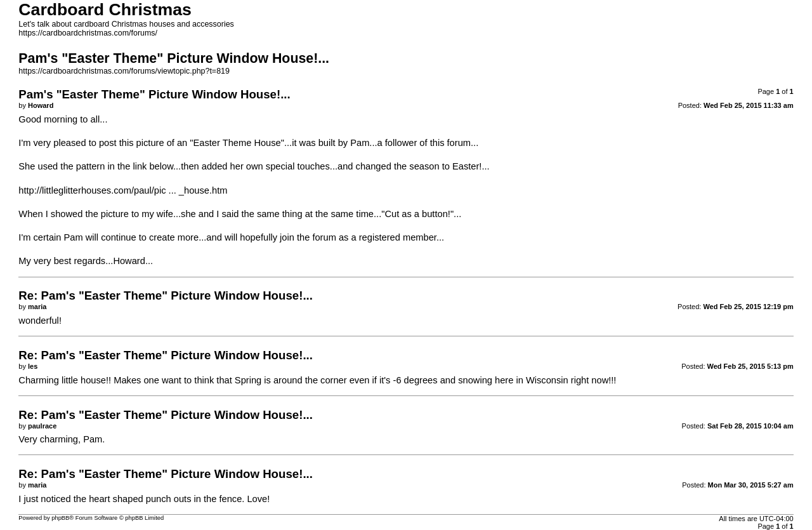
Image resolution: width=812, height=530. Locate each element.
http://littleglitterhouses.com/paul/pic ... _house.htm (123, 190)
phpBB (60, 518)
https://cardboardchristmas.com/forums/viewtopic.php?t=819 (124, 71)
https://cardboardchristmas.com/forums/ (88, 33)
